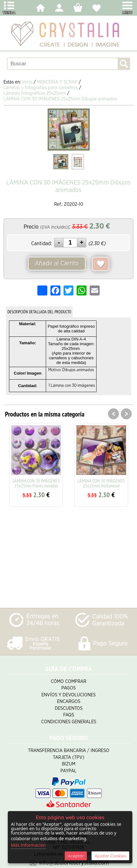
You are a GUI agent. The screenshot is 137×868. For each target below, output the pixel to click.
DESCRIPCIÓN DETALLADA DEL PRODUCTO (39, 312)
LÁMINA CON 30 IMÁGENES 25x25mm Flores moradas (36, 483)
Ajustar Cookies (110, 856)
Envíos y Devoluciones (68, 695)
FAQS (69, 715)
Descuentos (69, 708)
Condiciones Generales (69, 722)
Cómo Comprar (68, 681)
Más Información (28, 845)
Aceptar (76, 856)
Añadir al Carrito (57, 264)
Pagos (68, 688)
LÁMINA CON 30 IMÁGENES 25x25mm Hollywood (101, 483)
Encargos (69, 701)
